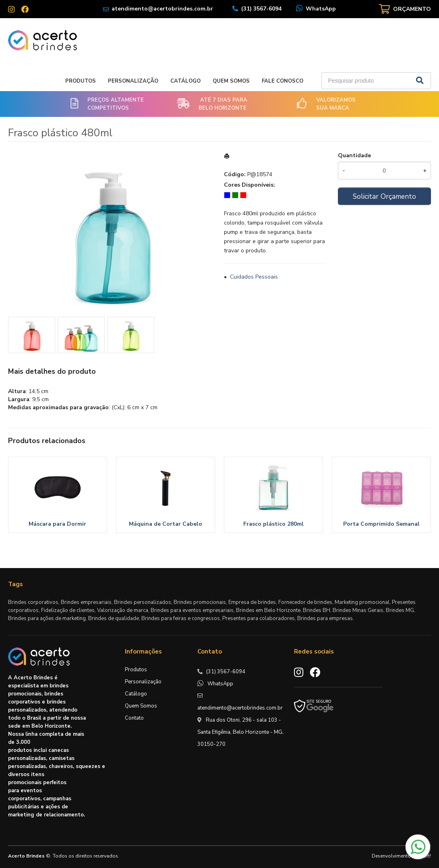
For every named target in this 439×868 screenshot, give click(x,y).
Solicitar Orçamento (384, 196)
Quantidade (354, 155)
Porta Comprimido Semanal (381, 524)
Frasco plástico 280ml (273, 524)
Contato (134, 718)
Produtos (81, 81)
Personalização (133, 81)
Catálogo (185, 81)
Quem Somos (231, 81)
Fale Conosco (283, 81)
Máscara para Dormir (57, 524)
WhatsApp (321, 9)
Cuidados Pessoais (254, 277)
